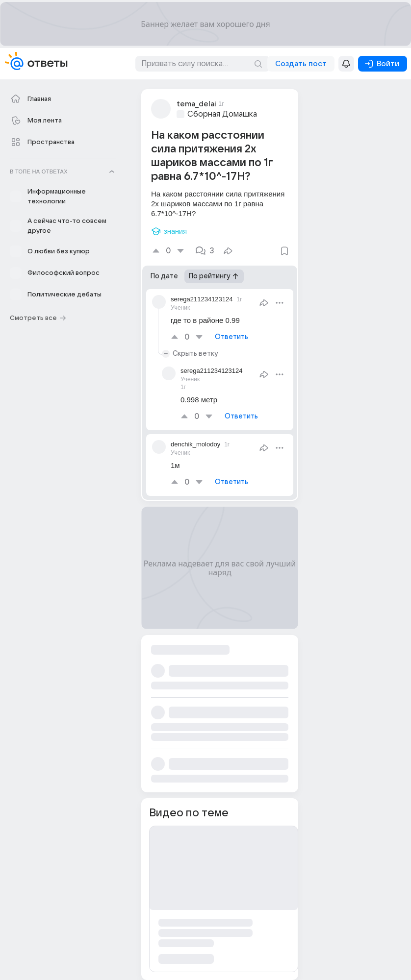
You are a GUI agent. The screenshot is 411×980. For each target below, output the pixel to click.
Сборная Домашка (222, 114)
